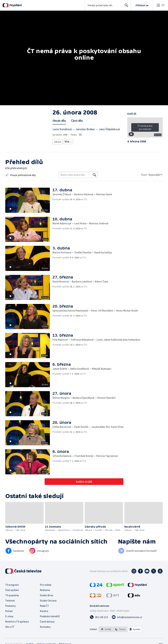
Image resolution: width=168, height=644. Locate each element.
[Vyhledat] (94, 175)
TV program (12, 585)
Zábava (58, 141)
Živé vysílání (12, 590)
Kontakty (45, 627)
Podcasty (10, 606)
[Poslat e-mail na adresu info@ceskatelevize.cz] (127, 617)
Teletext (10, 600)
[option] (106, 629)
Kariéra (44, 611)
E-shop (9, 616)
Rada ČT (44, 606)
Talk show (70, 141)
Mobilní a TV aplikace (17, 622)
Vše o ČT (10, 627)
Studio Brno (47, 595)
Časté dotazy (47, 622)
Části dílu (77, 121)
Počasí (9, 611)
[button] (145, 129)
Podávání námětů (50, 616)
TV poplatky (12, 595)
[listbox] (120, 629)
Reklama (45, 590)
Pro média (46, 585)
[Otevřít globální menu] (160, 5)
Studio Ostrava (48, 600)
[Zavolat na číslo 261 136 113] (99, 617)
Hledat (125, 7)
